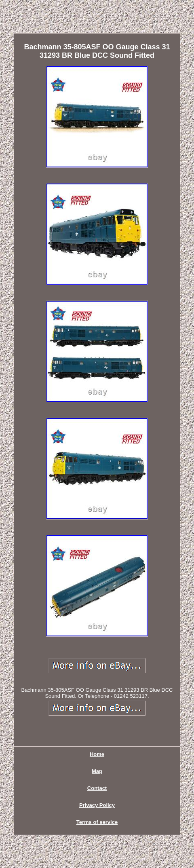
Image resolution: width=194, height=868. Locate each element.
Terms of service (97, 822)
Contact (97, 788)
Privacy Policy (97, 805)
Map (97, 771)
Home (97, 754)
